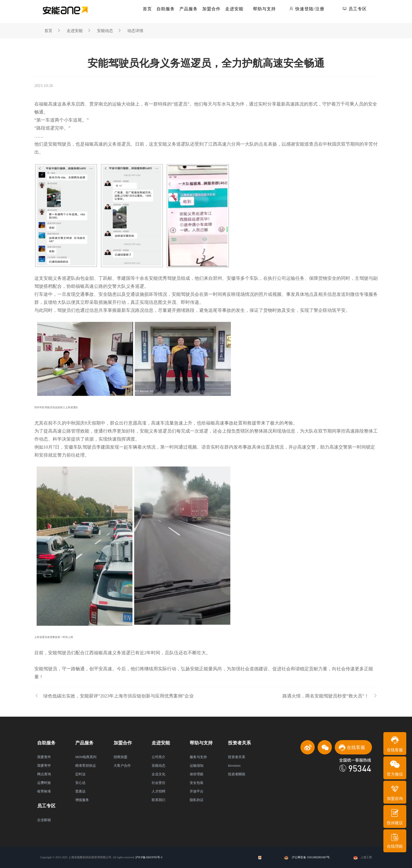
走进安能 (75, 31)
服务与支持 (198, 757)
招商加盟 (120, 757)
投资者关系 (237, 757)
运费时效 (44, 783)
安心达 (80, 783)
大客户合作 (122, 766)
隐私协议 (197, 800)
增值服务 (82, 800)
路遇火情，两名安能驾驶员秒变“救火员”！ (330, 696)
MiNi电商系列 (86, 757)
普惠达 (80, 791)
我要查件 (44, 757)
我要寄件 (44, 766)
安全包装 (197, 783)
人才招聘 (159, 791)
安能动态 (105, 31)
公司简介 (159, 757)
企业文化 (159, 774)
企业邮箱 (44, 820)
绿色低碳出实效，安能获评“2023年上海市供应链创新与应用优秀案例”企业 (114, 696)
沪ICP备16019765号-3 (149, 857)
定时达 (80, 774)
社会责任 (159, 783)
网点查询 (44, 774)
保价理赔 (197, 774)
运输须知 (197, 766)
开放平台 (197, 791)
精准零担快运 (86, 766)
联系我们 (159, 800)
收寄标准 (44, 791)
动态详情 (135, 31)
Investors (234, 766)
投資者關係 (237, 774)
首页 (48, 31)
